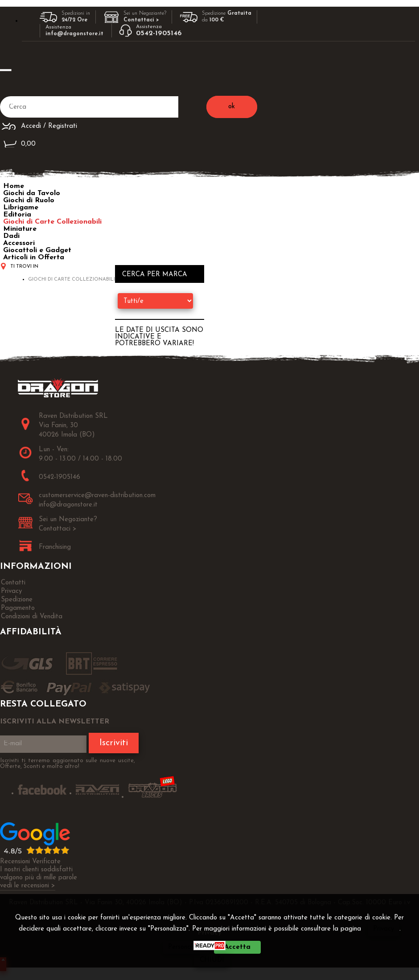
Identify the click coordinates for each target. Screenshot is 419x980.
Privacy (384, 929)
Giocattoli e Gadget (37, 250)
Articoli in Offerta (34, 257)
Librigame (21, 208)
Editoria (17, 215)
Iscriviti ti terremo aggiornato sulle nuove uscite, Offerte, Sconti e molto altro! (68, 764)
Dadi (11, 236)
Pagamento (18, 608)
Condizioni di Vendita (32, 617)
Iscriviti (114, 743)
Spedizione (17, 600)
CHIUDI (212, 960)
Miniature (20, 229)
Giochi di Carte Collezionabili (52, 222)
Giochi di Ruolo (29, 200)
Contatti (13, 583)
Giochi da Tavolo (32, 193)
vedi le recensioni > (28, 886)
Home (14, 186)
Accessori (19, 243)
